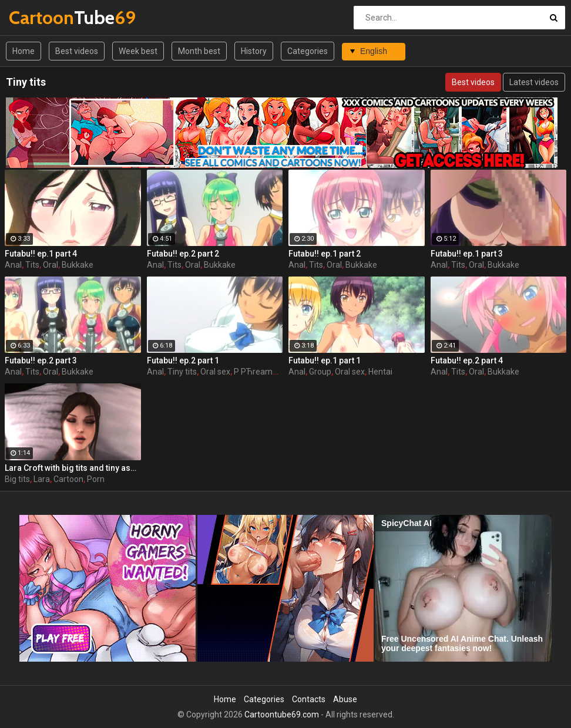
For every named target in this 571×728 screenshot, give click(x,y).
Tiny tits (182, 372)
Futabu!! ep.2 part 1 (183, 360)
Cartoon (68, 479)
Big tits (17, 479)
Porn (96, 479)
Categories (308, 51)
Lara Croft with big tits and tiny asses (73, 468)
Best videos (77, 51)
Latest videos (534, 82)
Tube (40, 17)
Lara (42, 479)
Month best (199, 51)
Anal (13, 265)
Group (320, 372)
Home (23, 51)
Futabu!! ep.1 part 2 (325, 254)
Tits (32, 265)
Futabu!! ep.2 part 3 (41, 360)
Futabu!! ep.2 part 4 (467, 360)
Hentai (380, 372)
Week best (138, 51)
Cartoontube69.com (282, 714)
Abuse (345, 699)
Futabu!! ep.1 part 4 (41, 254)
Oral (51, 265)
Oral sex (215, 372)
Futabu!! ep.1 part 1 (325, 360)
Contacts (309, 699)
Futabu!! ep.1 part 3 (467, 254)
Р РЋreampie (259, 372)
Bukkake (78, 265)
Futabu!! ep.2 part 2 (183, 254)
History (254, 51)
